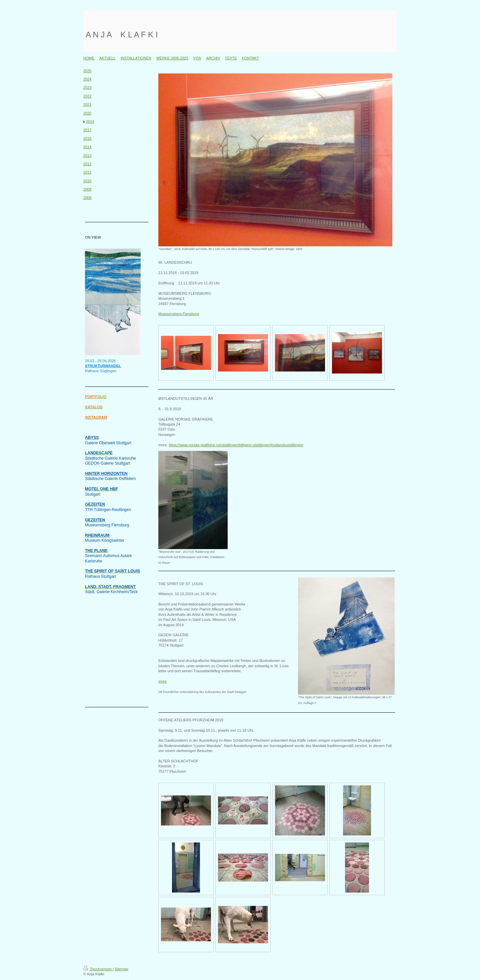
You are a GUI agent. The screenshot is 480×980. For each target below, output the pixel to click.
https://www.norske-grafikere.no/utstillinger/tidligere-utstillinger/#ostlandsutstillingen (236, 445)
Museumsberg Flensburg (179, 314)
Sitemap (121, 969)
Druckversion (98, 969)
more (162, 681)
